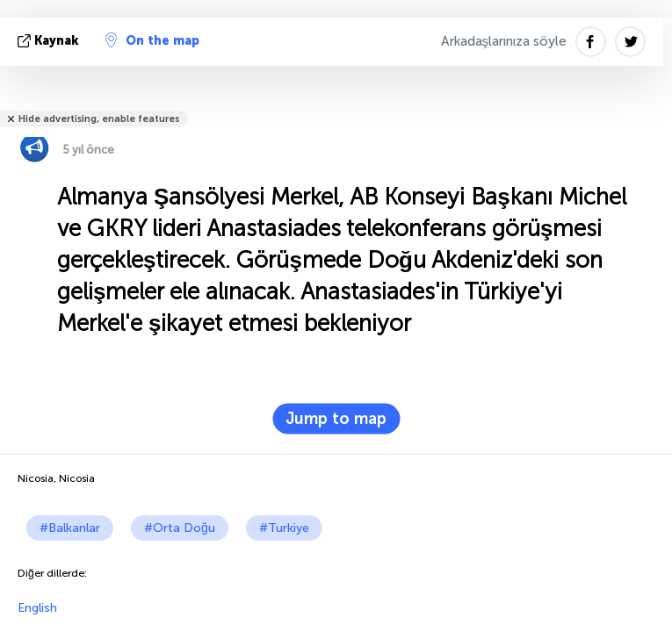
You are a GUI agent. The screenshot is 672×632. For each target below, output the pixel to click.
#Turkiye (284, 528)
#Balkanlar (70, 528)
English (37, 608)
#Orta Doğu (180, 528)
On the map (152, 40)
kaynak (50, 41)
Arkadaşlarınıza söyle (504, 41)
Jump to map (336, 419)
